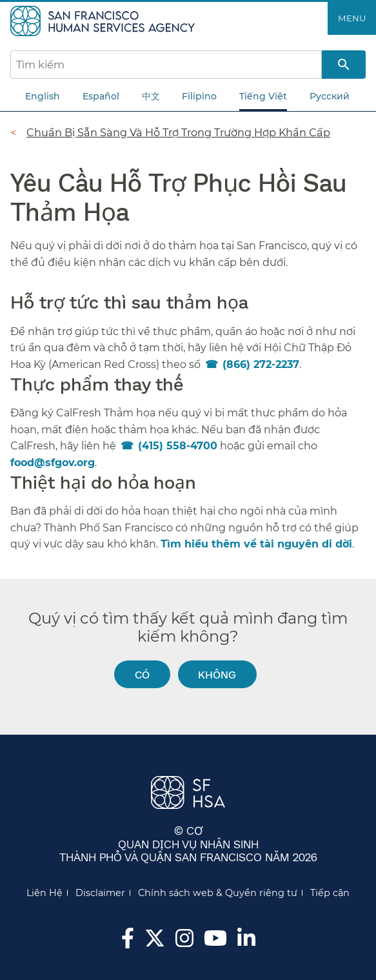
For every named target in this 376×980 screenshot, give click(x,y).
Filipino (199, 96)
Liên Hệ (45, 893)
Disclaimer (100, 893)
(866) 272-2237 (261, 364)
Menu (352, 18)
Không (217, 674)
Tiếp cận (330, 893)
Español (101, 96)
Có (142, 674)
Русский (330, 96)
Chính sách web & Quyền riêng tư (218, 893)
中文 (151, 96)
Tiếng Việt (263, 96)
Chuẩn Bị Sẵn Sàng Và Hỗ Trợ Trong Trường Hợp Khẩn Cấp (178, 132)
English (43, 96)
